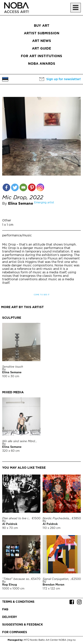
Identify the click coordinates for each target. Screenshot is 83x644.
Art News (42, 41)
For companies (15, 632)
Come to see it (42, 295)
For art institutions (41, 56)
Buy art (42, 26)
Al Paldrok (10, 524)
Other (7, 221)
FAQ (5, 610)
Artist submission (42, 33)
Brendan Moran (53, 585)
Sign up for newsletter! (64, 79)
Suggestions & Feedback (22, 625)
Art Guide (41, 49)
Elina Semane (21, 204)
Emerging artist (44, 203)
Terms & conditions (18, 602)
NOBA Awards (42, 64)
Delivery (10, 617)
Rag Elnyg (10, 585)
